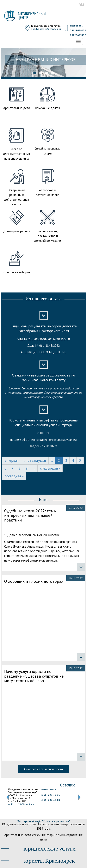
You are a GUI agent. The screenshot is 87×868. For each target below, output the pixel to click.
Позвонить (76, 26)
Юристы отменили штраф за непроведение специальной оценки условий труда (43, 423)
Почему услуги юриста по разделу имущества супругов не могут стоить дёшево (34, 676)
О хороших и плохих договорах (34, 581)
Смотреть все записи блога (43, 769)
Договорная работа (17, 231)
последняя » (14, 476)
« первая (12, 460)
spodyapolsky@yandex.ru (46, 29)
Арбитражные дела (17, 108)
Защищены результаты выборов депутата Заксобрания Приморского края (44, 329)
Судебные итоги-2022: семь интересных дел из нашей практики (30, 516)
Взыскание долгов (48, 108)
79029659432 (78, 30)
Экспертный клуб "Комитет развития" (43, 821)
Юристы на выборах (17, 272)
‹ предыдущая (35, 460)
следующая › (50, 468)
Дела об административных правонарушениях (17, 154)
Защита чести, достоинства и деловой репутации (48, 236)
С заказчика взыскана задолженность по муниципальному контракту (43, 378)
